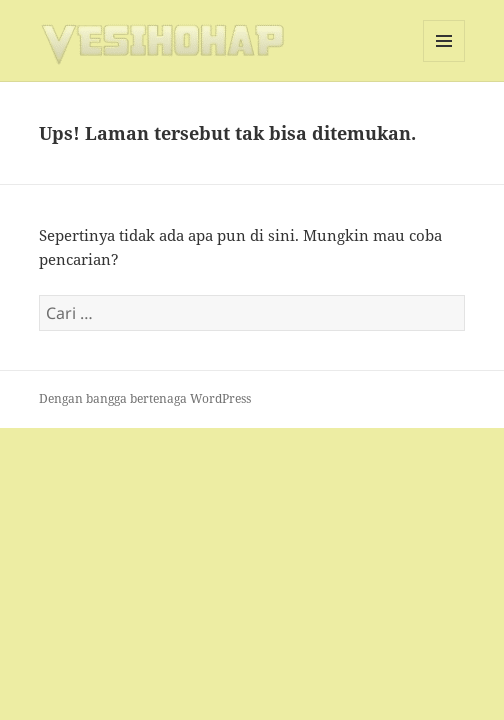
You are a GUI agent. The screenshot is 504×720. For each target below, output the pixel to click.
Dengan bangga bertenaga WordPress (145, 398)
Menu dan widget (444, 61)
